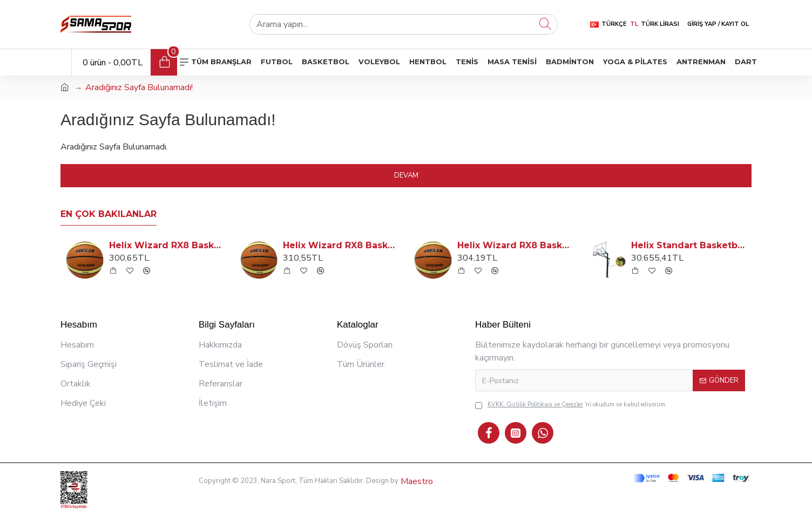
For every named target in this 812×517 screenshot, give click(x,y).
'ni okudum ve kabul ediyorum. (571, 405)
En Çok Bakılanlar (109, 214)
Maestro (416, 481)
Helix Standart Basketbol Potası (689, 245)
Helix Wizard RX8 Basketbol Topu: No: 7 (341, 245)
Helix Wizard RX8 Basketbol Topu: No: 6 (516, 245)
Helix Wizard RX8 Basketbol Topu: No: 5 (167, 245)
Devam (406, 175)
